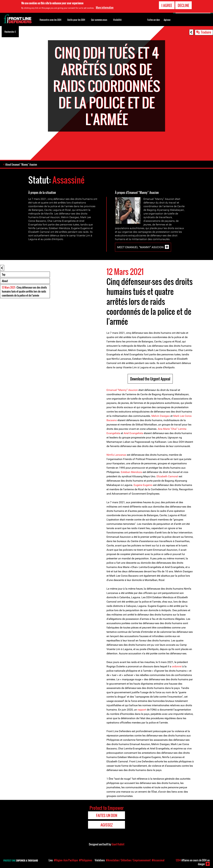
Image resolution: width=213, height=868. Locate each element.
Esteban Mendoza (131, 472)
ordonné (177, 666)
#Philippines (86, 860)
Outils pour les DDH (76, 20)
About (5, 281)
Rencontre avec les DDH (50, 20)
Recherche (10, 31)
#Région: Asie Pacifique (66, 860)
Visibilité (117, 20)
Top (4, 274)
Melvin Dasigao (161, 416)
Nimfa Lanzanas (117, 455)
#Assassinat (158, 860)
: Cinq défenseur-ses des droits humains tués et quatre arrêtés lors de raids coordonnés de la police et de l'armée (24, 291)
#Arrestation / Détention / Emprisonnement (128, 860)
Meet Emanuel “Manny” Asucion (140, 247)
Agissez (167, 20)
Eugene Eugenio (143, 485)
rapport (142, 710)
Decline (183, 5)
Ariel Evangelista (133, 433)
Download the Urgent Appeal (150, 379)
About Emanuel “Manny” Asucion (21, 164)
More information (105, 7)
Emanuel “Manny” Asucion (122, 390)
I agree (167, 5)
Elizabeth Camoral (167, 476)
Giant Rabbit (118, 844)
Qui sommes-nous (99, 20)
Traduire (206, 32)
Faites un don (154, 20)
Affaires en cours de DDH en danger (193, 862)
